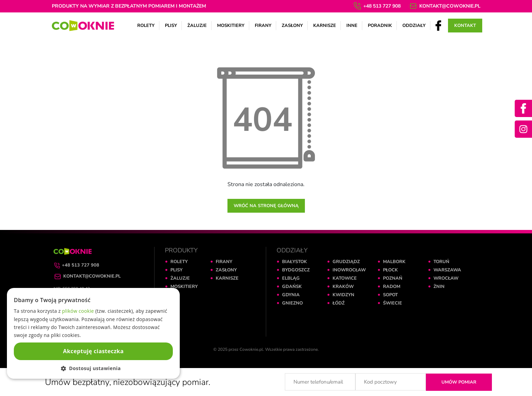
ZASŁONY (226, 270)
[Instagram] (523, 129)
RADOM (392, 287)
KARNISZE (227, 278)
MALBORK (394, 262)
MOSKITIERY (184, 287)
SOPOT (390, 295)
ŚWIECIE (393, 303)
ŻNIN (439, 287)
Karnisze (325, 26)
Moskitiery (231, 26)
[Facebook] (438, 25)
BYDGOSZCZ (296, 270)
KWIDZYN (343, 295)
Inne (352, 26)
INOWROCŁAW (349, 270)
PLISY (176, 270)
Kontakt (465, 26)
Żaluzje (197, 26)
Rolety (146, 26)
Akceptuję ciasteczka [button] (93, 351)
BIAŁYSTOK (295, 262)
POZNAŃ (393, 278)
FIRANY (224, 262)
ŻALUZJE (180, 278)
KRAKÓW (343, 287)
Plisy (171, 26)
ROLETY (179, 262)
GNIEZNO (292, 303)
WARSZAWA (447, 270)
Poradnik (380, 26)
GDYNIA (291, 295)
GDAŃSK (292, 287)
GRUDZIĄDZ (346, 262)
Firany (263, 26)
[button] (93, 368)
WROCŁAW (446, 278)
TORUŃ (441, 262)
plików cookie (78, 311)
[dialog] (93, 333)
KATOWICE (345, 278)
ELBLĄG (291, 278)
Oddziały (414, 26)
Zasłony (292, 26)
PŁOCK (390, 270)
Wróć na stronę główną (266, 206)
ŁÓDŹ (339, 303)
